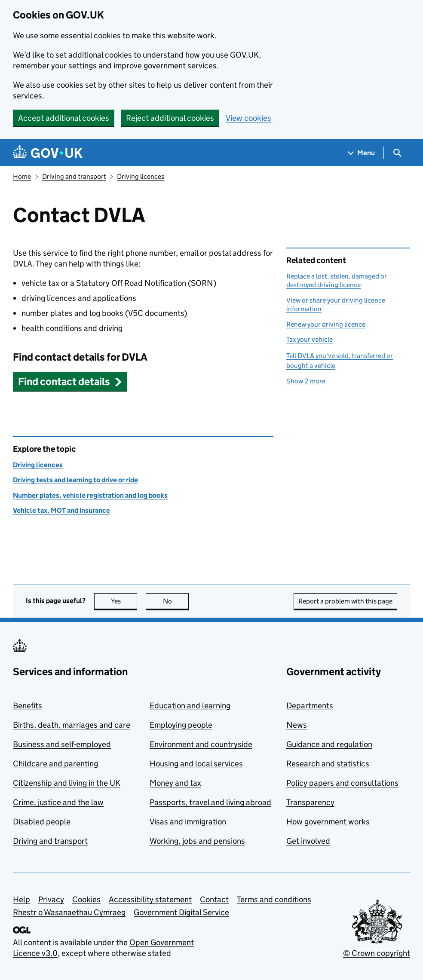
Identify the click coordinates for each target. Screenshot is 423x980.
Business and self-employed (62, 744)
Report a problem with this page (345, 601)
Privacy (51, 899)
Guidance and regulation (329, 744)
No (176, 601)
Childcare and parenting (55, 764)
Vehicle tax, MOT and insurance (61, 510)
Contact (214, 899)
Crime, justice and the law (58, 802)
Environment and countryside (201, 744)
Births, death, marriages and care (72, 725)
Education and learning (190, 706)
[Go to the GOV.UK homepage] (48, 153)
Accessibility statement (150, 899)
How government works (328, 822)
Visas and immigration (188, 822)
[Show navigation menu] (362, 153)
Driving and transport (74, 176)
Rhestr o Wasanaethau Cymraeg (69, 912)
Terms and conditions (274, 899)
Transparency (310, 802)
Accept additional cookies (64, 118)
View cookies (248, 118)
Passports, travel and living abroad (210, 802)
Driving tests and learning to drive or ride (75, 480)
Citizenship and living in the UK (67, 783)
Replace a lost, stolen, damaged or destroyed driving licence (337, 280)
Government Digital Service (181, 912)
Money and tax (175, 783)
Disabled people (42, 822)
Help (21, 899)
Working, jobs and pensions (197, 841)
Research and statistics (328, 764)
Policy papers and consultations (342, 783)
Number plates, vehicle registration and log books (90, 495)
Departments (310, 706)
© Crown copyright (377, 953)
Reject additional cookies (170, 118)
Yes (124, 601)
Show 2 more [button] (306, 381)
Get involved (308, 841)
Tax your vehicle (310, 339)
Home (22, 176)
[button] (70, 381)
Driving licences (141, 176)
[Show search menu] (397, 153)
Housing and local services (196, 764)
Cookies (86, 899)
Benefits (28, 706)
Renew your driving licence (326, 324)
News (297, 725)
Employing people (181, 725)
